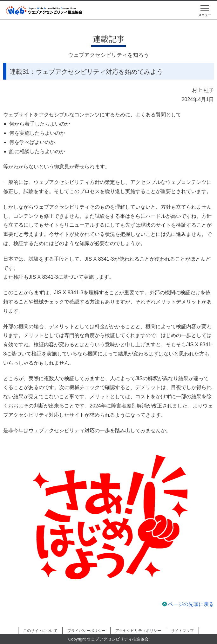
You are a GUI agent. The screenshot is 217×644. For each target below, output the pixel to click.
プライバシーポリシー (86, 631)
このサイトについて (40, 631)
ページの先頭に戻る (191, 604)
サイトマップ (182, 631)
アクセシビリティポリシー (138, 631)
